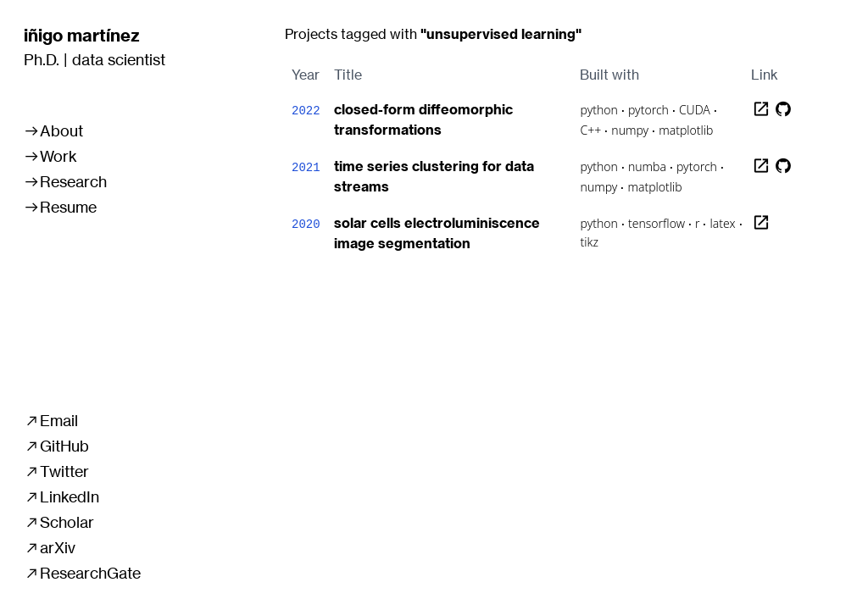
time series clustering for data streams (434, 176)
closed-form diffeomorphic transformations (423, 119)
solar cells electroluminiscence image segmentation (437, 233)
